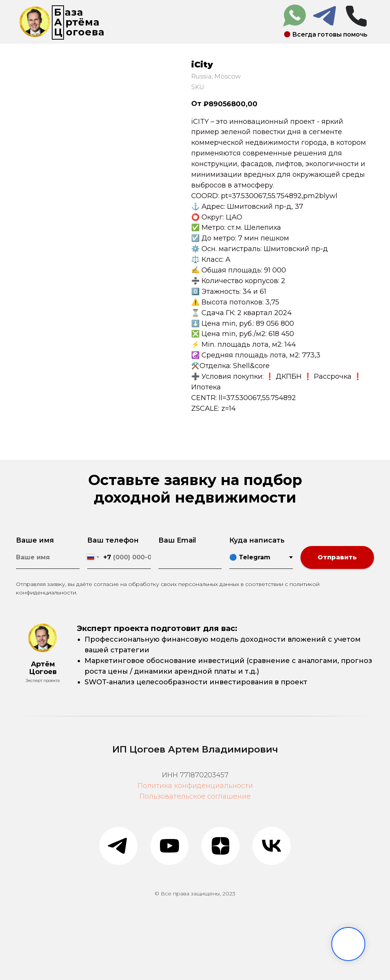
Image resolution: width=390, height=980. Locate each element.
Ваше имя (35, 540)
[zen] (221, 846)
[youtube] (169, 846)
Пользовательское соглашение (195, 796)
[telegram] (118, 846)
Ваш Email (177, 540)
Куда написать (257, 540)
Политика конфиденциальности (195, 786)
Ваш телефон (113, 540)
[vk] (272, 846)
